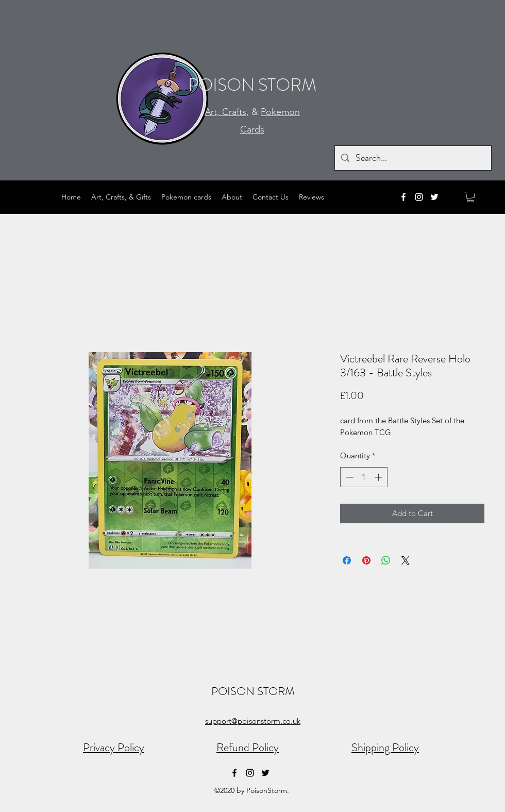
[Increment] (380, 477)
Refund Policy (248, 747)
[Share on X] (406, 560)
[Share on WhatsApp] (386, 560)
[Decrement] (349, 477)
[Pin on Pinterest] (366, 560)
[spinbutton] (364, 477)
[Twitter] (434, 197)
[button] (470, 197)
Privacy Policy (114, 747)
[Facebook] (403, 197)
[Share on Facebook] (347, 560)
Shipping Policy (385, 747)
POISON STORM (252, 85)
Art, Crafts (225, 112)
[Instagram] (419, 197)
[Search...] (413, 158)
